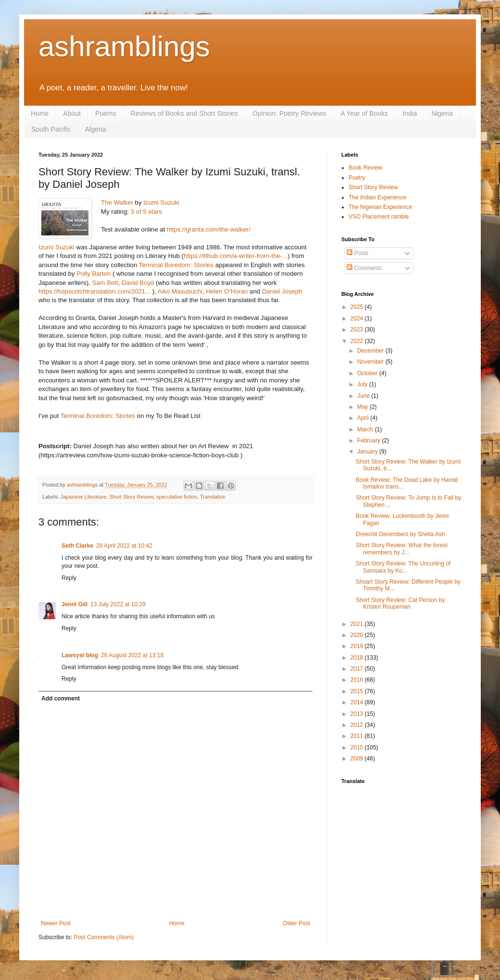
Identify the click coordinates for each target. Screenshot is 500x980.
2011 (358, 736)
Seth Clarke (77, 546)
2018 (358, 658)
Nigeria (442, 113)
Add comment (61, 698)
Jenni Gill (75, 604)
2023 (358, 330)
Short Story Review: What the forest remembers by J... (402, 549)
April (364, 418)
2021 (358, 624)
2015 (358, 691)
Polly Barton (94, 274)
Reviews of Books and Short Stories (184, 113)
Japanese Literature (83, 497)
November (371, 362)
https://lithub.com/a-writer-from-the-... (236, 256)
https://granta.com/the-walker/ (209, 229)
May (363, 407)
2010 (358, 747)
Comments (364, 268)
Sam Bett (105, 283)
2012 (358, 725)
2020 (358, 635)
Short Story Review (131, 497)
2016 (358, 680)
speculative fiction (177, 497)
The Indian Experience (377, 197)
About (72, 113)
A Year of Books (364, 113)
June (364, 396)
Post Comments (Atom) (104, 937)
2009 (358, 759)
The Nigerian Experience (380, 207)
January (368, 452)
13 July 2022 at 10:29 (118, 604)
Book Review (365, 168)
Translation (213, 497)
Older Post (296, 923)
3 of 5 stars (146, 212)
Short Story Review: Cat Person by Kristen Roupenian (400, 603)
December (371, 351)
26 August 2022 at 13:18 (132, 655)
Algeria (96, 129)
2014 (358, 702)
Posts (357, 253)
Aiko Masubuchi (180, 291)
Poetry (357, 178)
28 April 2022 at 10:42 (124, 546)
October (368, 373)
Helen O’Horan (227, 291)
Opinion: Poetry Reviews (289, 113)
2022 (358, 341)
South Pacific (51, 129)
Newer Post (56, 923)
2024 (358, 318)
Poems (106, 113)
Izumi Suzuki (161, 202)
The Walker (117, 202)
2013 (358, 714)
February (369, 441)
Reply (69, 578)
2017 (358, 669)
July (363, 384)
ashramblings (124, 46)
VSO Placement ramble (379, 217)
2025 (358, 307)
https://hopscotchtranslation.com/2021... (94, 291)
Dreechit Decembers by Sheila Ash (400, 534)
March (366, 429)
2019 (358, 646)
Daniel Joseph (282, 291)
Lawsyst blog (80, 655)
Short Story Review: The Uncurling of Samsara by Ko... (403, 567)
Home (40, 113)
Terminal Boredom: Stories (176, 265)
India (410, 113)
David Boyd (138, 283)
